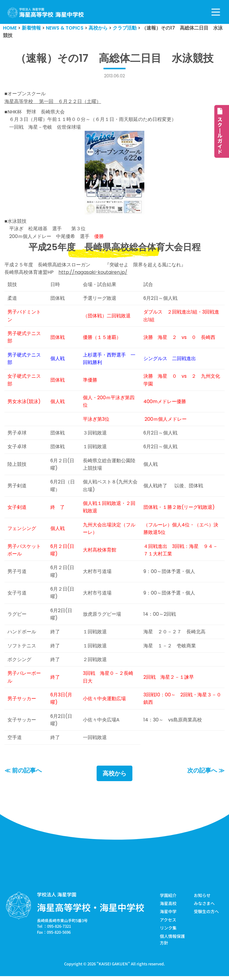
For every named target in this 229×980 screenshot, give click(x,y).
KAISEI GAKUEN (113, 968)
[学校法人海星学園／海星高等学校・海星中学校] (46, 13)
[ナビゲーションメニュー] (216, 12)
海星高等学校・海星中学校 (91, 911)
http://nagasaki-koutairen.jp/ (93, 273)
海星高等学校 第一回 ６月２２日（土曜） (53, 101)
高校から (114, 777)
